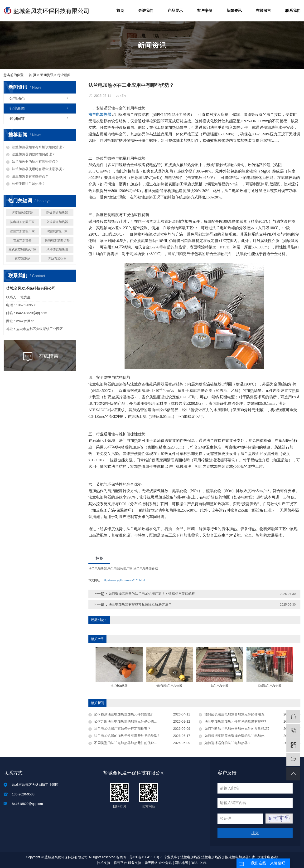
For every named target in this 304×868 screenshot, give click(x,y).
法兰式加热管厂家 (22, 231)
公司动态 (17, 98)
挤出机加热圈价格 (57, 240)
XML (204, 863)
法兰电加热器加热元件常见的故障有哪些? (235, 721)
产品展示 (175, 11)
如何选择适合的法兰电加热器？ (228, 743)
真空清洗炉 (22, 259)
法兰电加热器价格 (146, 569)
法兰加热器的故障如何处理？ (34, 154)
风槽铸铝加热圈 (57, 249)
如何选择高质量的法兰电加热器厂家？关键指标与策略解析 (152, 594)
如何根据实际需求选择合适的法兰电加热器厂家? (240, 736)
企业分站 (165, 863)
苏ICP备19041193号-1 (146, 857)
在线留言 (263, 11)
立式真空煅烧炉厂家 (22, 249)
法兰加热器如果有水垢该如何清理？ (39, 147)
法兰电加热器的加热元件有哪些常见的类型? (127, 736)
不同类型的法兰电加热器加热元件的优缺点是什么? (132, 743)
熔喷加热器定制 (22, 213)
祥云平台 (120, 863)
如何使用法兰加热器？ (29, 184)
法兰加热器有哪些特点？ (30, 176)
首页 (120, 11)
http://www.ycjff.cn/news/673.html (124, 580)
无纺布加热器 (57, 259)
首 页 (33, 75)
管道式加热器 (22, 240)
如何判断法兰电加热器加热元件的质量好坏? (237, 729)
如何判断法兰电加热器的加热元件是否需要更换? (130, 721)
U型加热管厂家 (57, 231)
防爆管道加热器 (57, 213)
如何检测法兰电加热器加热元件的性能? (123, 714)
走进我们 (146, 11)
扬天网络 (151, 863)
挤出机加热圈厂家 (22, 222)
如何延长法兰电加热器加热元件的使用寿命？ (238, 714)
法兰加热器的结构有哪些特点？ (35, 162)
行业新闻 (64, 75)
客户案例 (205, 11)
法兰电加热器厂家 (120, 569)
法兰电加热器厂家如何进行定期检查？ (122, 729)
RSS (194, 863)
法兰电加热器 (98, 569)
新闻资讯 (234, 11)
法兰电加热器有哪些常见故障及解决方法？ (140, 604)
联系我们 (293, 11)
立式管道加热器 (57, 222)
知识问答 (17, 119)
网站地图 (181, 863)
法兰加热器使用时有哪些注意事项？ (39, 169)
